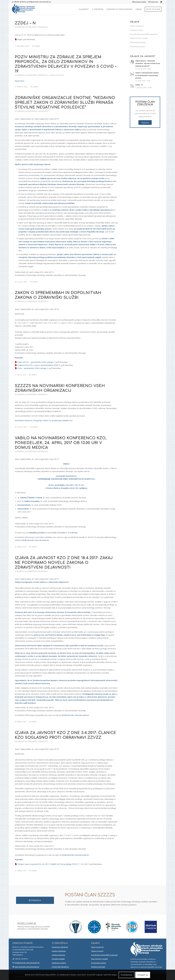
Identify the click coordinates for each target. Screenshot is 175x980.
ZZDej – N (25, 23)
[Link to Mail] (161, 2)
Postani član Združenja (60, 967)
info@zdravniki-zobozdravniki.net (40, 2)
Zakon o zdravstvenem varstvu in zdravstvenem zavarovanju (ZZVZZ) (147, 75)
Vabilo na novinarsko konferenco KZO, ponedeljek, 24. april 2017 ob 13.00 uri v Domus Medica (61, 443)
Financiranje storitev (138, 42)
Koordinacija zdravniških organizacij (32, 27)
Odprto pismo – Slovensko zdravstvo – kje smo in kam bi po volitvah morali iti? (148, 63)
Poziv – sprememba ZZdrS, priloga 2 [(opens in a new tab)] (33, 368)
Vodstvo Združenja (59, 951)
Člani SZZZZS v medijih (139, 38)
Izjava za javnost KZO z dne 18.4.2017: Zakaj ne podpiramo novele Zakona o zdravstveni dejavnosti (64, 563)
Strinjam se (143, 975)
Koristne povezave (137, 47)
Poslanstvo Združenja (60, 947)
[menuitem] (139, 2)
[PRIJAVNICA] (35, 900)
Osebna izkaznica (58, 955)
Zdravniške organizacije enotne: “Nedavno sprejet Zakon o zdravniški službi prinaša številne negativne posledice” (65, 103)
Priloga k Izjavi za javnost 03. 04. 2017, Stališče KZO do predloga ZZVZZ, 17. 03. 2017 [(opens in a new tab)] (53, 864)
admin (37, 46)
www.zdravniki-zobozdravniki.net (27, 967)
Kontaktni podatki (139, 2)
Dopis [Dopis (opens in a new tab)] (20, 39)
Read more (20, 81)
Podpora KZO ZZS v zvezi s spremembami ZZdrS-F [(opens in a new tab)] (39, 365)
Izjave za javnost (137, 26)
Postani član (153, 2)
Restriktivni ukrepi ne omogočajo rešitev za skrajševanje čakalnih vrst (44, 420)
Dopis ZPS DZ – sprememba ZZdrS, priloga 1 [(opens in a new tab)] (36, 362)
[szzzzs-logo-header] (23, 9)
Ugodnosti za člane (59, 963)
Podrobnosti (127, 975)
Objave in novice (57, 75)
